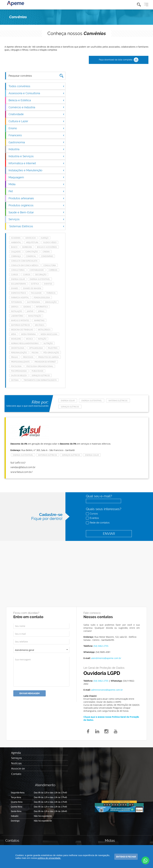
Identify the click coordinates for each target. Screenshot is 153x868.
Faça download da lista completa (119, 60)
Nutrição (48, 343)
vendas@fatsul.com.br (23, 467)
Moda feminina (28, 334)
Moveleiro (16, 339)
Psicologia (16, 366)
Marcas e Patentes (20, 320)
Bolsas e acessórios (47, 247)
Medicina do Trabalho (22, 330)
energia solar (18, 279)
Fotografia (17, 302)
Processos (28, 357)
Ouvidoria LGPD (102, 673)
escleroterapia (18, 284)
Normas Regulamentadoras (25, 343)
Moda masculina (49, 334)
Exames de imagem (32, 288)
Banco (14, 247)
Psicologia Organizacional (40, 366)
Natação (42, 339)
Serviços (36, 219)
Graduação (51, 302)
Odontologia (18, 348)
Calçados (16, 252)
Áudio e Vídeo (50, 242)
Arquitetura (32, 242)
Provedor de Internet (45, 362)
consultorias (18, 270)
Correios (53, 270)
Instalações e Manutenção (36, 170)
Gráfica (15, 307)
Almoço (45, 238)
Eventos (93, 518)
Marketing (39, 320)
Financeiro (36, 135)
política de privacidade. (49, 858)
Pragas (15, 357)
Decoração (41, 274)
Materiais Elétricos (20, 325)
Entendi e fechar (126, 857)
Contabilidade (37, 270)
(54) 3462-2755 (101, 646)
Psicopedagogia (19, 371)
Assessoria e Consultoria (36, 93)
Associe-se (18, 769)
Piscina (35, 352)
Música (29, 339)
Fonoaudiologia (42, 297)
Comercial (31, 256)
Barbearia (27, 247)
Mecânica (40, 325)
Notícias (16, 763)
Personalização (19, 352)
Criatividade (36, 114)
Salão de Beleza (19, 375)
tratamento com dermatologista (40, 380)
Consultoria (50, 265)
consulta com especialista (24, 261)
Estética (35, 284)
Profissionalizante (20, 362)
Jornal (41, 311)
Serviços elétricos (41, 375)
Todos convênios (36, 86)
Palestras (53, 348)
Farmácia (51, 293)
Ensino (36, 128)
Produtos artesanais (36, 198)
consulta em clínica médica (25, 265)
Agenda (16, 753)
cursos (15, 274)
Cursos (92, 514)
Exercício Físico (18, 293)
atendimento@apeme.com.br (106, 658)
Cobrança (16, 256)
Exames (15, 288)
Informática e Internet (36, 163)
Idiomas (27, 307)
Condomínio (47, 256)
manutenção (35, 316)
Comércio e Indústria (36, 107)
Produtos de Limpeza (49, 357)
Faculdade (36, 293)
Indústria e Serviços (36, 156)
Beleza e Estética (36, 100)
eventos (48, 284)
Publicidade (38, 371)
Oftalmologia (36, 348)
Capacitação (32, 252)
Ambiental (16, 242)
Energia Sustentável (40, 279)
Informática (42, 307)
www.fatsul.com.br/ (22, 472)
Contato (16, 774)
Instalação (17, 311)
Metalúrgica (44, 330)
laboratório (17, 316)
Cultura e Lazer (36, 121)
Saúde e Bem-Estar (36, 212)
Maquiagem (36, 177)
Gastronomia (36, 142)
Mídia (36, 184)
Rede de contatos (98, 523)
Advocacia (31, 238)
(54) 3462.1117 (18, 463)
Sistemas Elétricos (37, 226)
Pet (36, 191)
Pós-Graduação (51, 352)
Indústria (36, 149)
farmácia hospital (20, 297)
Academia (16, 238)
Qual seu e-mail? (99, 496)
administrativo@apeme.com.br (107, 690)
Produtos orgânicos (36, 205)
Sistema (15, 380)
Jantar (30, 311)
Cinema (46, 252)
